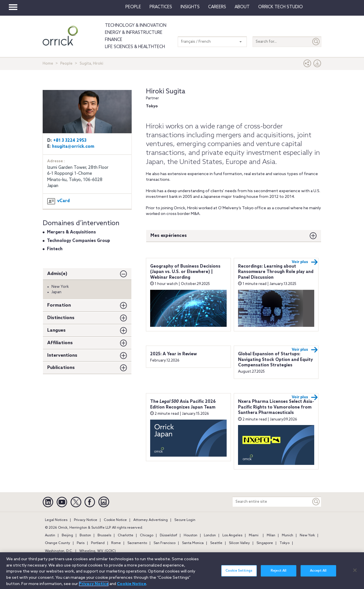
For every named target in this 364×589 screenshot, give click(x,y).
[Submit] (316, 42)
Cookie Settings (239, 574)
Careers (217, 7)
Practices (161, 7)
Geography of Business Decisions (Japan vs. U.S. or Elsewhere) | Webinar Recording (185, 272)
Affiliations (60, 343)
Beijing (67, 535)
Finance (114, 40)
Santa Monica (193, 543)
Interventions (62, 355)
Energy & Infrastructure (134, 33)
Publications (61, 368)
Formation (59, 305)
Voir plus (305, 262)
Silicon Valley (239, 543)
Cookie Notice (115, 520)
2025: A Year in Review (173, 354)
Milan (271, 535)
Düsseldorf (168, 535)
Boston (85, 535)
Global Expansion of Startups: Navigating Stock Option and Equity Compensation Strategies (275, 360)
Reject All (279, 574)
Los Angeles (232, 535)
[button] (307, 65)
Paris (81, 543)
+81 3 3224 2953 (70, 141)
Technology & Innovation (136, 26)
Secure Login (185, 520)
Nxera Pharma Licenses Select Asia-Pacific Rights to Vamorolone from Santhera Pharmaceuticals (276, 407)
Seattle (216, 543)
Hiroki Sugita (166, 92)
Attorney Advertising (151, 520)
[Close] (355, 573)
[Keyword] (316, 502)
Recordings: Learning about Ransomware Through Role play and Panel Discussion (276, 272)
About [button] (242, 7)
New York (307, 535)
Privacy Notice (86, 520)
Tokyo (285, 543)
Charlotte (126, 535)
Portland (98, 543)
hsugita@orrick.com (73, 147)
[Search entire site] (272, 502)
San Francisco (165, 543)
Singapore (265, 543)
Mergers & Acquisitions (71, 232)
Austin (50, 535)
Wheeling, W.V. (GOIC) (98, 551)
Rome (116, 543)
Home (48, 64)
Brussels (104, 535)
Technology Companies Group (78, 241)
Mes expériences (169, 236)
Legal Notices (56, 520)
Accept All (318, 574)
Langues (56, 330)
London (210, 535)
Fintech (55, 249)
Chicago (147, 535)
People (133, 7)
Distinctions (61, 318)
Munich (288, 535)
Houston (191, 535)
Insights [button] (190, 7)
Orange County (58, 543)
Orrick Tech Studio (281, 7)
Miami (254, 535)
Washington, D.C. (59, 551)
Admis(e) (57, 274)
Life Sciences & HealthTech (135, 47)
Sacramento (137, 543)
